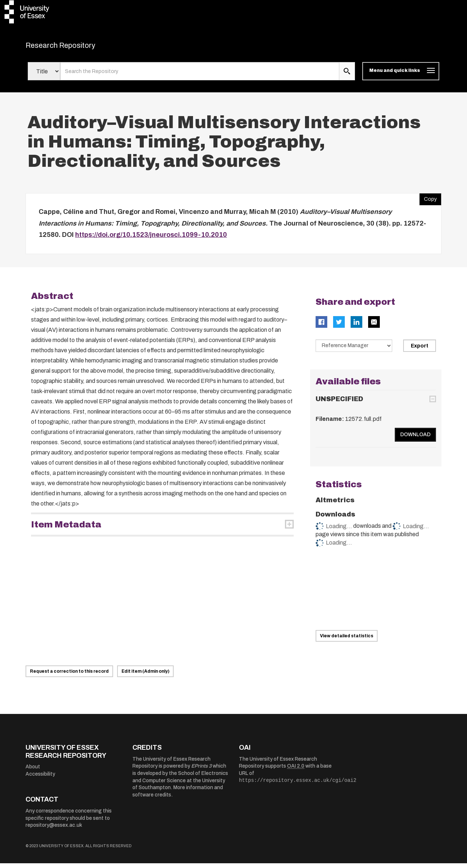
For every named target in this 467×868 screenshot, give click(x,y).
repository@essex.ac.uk (54, 830)
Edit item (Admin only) (145, 676)
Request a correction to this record (69, 676)
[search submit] (347, 76)
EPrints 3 (201, 771)
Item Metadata (66, 529)
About (33, 771)
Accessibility (40, 778)
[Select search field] (44, 76)
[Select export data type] (354, 350)
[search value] (200, 76)
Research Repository (77, 47)
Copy (428, 202)
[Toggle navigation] (401, 76)
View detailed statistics (347, 641)
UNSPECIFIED (339, 404)
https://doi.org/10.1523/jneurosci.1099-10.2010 (151, 239)
